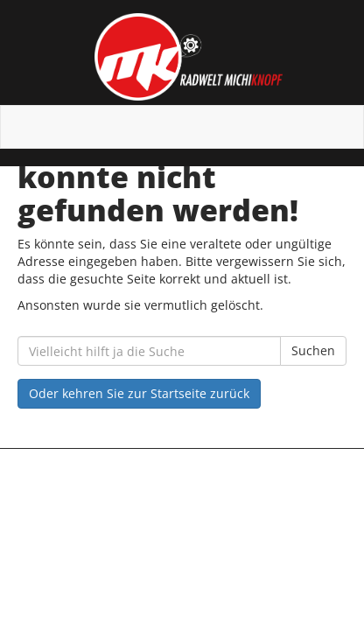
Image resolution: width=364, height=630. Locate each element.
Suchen (313, 350)
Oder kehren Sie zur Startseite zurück (139, 393)
